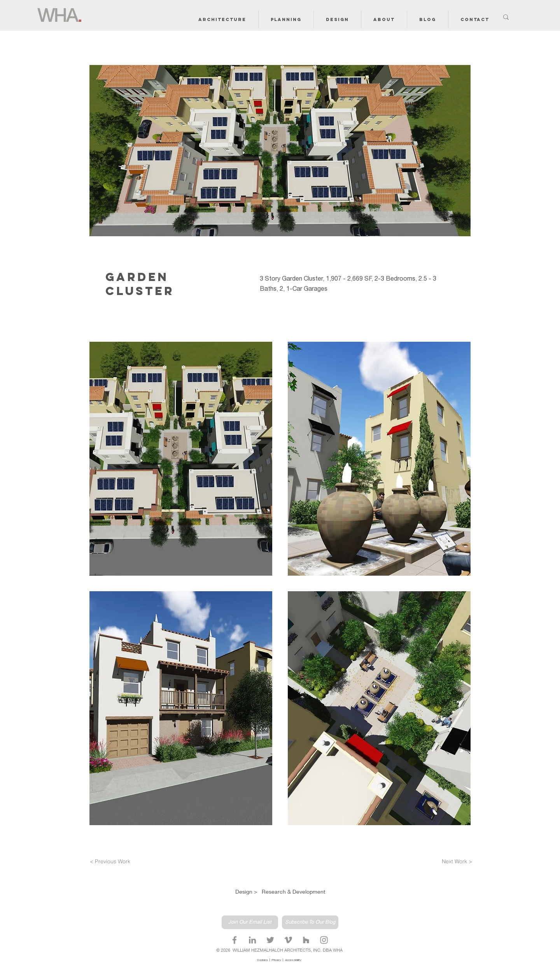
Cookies (263, 960)
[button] (222, 19)
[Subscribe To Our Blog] (310, 922)
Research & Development (293, 892)
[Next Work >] (455, 862)
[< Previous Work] (113, 862)
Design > (247, 892)
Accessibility (293, 960)
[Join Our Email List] (250, 922)
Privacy (277, 960)
